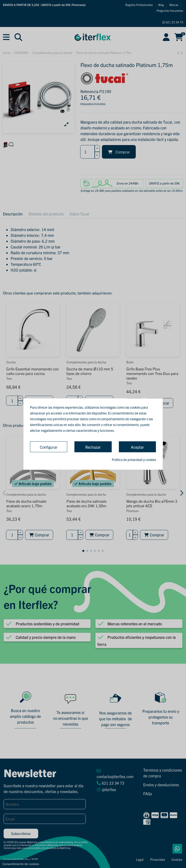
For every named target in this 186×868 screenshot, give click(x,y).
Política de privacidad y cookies (134, 459)
